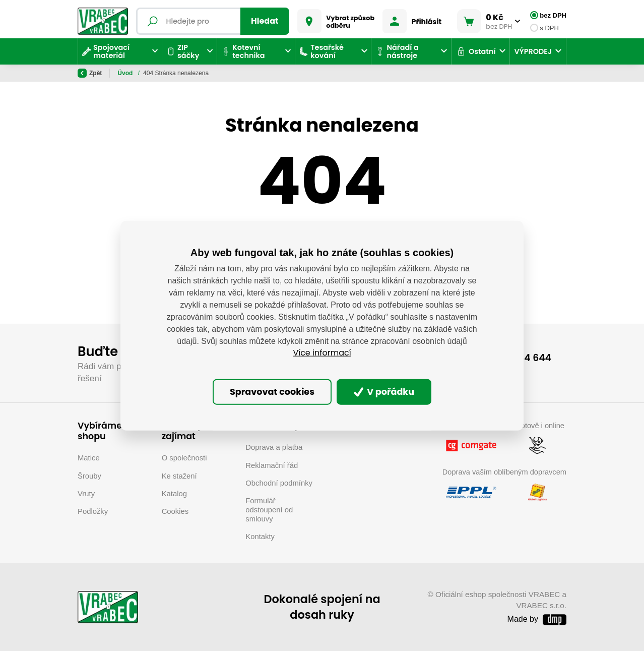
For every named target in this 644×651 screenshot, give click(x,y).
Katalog (174, 494)
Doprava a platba (274, 447)
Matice (89, 458)
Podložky (93, 511)
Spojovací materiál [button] (106, 51)
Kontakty (260, 537)
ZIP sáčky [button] (183, 51)
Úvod (126, 73)
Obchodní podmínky (279, 483)
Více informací (322, 353)
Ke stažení (179, 476)
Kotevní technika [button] (243, 51)
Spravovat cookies (272, 392)
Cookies (175, 511)
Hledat (265, 21)
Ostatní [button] (476, 51)
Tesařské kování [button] (321, 51)
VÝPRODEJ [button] (533, 51)
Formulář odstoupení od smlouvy (269, 510)
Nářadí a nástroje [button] (397, 51)
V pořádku (384, 392)
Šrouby (89, 476)
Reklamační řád (272, 465)
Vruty (86, 494)
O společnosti (184, 458)
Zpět (90, 73)
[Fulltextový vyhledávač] (213, 21)
